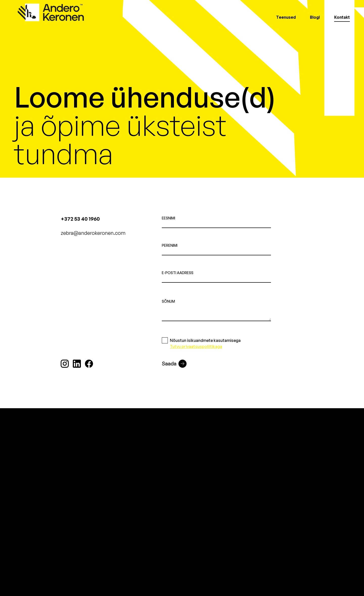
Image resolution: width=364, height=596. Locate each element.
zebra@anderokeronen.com (93, 233)
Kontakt (342, 17)
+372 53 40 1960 (80, 219)
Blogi (315, 17)
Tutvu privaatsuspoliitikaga (196, 346)
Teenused (286, 17)
